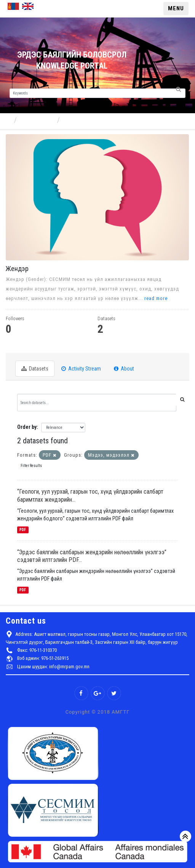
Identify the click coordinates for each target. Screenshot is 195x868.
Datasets (35, 369)
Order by (27, 427)
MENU (176, 8)
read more (156, 298)
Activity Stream (81, 369)
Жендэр (75, 120)
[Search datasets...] (97, 403)
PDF (23, 530)
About (124, 369)
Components (38, 120)
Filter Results (31, 466)
